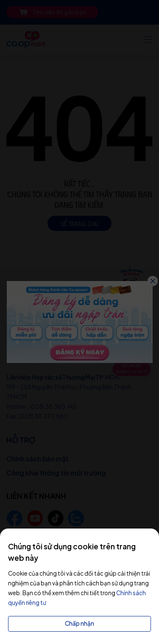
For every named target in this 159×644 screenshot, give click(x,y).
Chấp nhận (79, 623)
